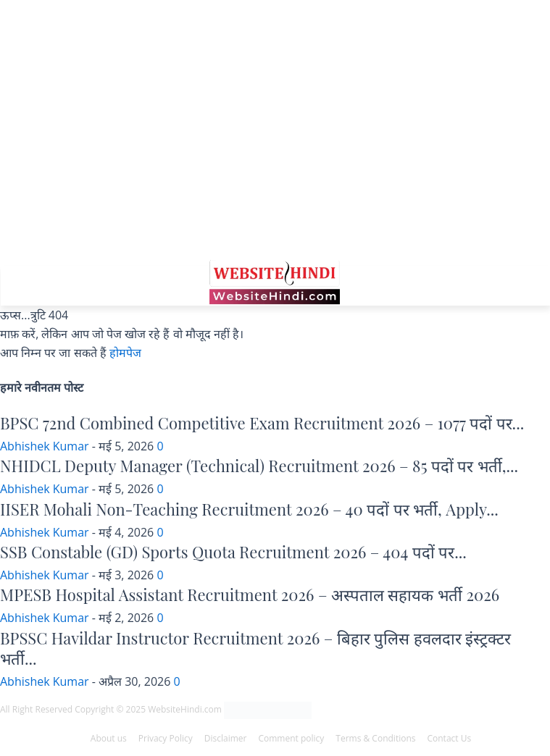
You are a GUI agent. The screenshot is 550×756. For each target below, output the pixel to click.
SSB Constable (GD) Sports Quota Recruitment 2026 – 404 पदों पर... (233, 552)
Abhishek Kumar (45, 446)
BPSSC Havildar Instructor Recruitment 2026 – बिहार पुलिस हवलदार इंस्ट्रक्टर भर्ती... (255, 648)
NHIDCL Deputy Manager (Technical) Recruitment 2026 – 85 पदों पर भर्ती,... (259, 466)
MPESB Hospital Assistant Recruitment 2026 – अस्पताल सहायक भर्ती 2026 (250, 595)
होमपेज (125, 353)
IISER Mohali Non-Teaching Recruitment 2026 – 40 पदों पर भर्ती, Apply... (249, 509)
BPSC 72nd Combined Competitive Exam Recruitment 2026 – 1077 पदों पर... (262, 423)
